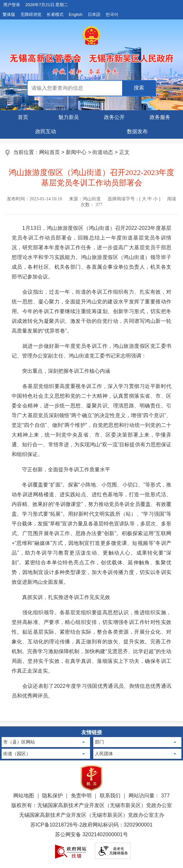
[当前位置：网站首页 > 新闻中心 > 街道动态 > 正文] (91, 152)
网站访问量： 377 (149, 796)
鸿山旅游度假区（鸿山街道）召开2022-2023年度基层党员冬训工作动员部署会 (92, 178)
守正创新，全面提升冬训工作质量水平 (61, 469)
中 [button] (150, 199)
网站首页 (50, 152)
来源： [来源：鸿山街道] (85, 199)
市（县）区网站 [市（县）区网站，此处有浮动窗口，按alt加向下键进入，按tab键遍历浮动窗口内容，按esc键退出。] (19, 742)
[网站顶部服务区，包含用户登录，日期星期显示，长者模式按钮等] (91, 10)
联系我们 (110, 796)
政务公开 (114, 117)
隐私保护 (52, 796)
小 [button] (155, 199)
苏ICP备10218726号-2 (56, 825)
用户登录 (12, 5)
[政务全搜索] (139, 88)
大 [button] (144, 199)
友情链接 (92, 732)
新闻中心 (76, 152)
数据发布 (137, 131)
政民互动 (46, 131)
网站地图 (24, 796)
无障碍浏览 (31, 14)
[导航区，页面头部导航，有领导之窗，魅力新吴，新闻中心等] (91, 124)
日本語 (94, 14)
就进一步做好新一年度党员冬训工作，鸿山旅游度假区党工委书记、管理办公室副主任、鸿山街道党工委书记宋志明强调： (91, 351)
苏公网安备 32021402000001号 (91, 834)
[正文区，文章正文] (91, 442)
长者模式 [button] (55, 14)
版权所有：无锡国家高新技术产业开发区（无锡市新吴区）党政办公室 (92, 805)
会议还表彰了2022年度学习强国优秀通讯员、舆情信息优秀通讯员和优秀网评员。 (91, 691)
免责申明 (81, 796)
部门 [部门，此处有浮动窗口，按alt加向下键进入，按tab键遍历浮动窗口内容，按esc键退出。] (99, 742)
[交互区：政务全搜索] (92, 88)
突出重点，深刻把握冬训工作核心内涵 (61, 371)
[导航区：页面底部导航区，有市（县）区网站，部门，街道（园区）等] (91, 743)
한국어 (112, 14)
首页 (23, 117)
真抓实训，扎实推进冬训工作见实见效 (61, 597)
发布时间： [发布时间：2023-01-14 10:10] (34, 199)
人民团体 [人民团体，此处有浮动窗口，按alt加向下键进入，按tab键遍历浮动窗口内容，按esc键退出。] (104, 754)
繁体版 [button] (9, 14)
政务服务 (160, 117)
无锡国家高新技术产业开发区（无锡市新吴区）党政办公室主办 (92, 815)
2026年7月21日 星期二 (47, 5)
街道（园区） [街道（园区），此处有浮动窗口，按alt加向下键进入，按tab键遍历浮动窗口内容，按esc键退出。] (17, 754)
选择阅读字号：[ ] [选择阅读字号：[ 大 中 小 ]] (134, 199)
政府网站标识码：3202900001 (117, 825)
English (76, 14)
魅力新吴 (69, 117)
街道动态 (103, 152)
